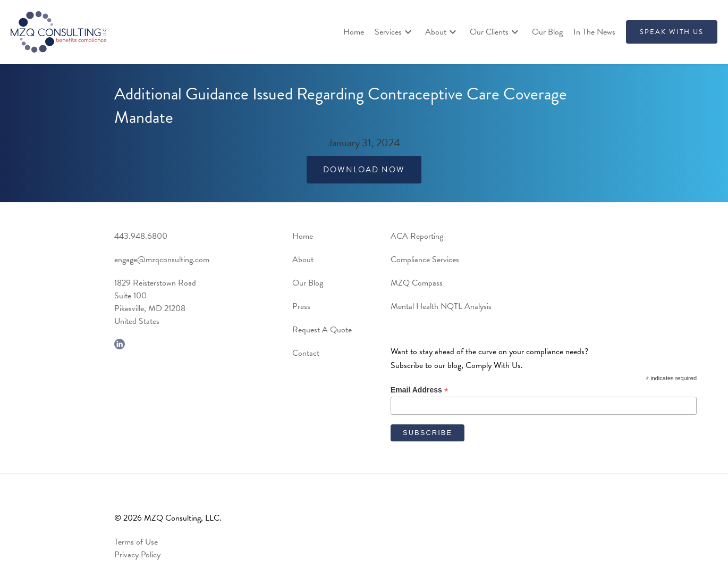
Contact (306, 353)
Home (354, 32)
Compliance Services (425, 260)
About (303, 260)
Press (301, 306)
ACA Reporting (417, 236)
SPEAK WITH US (672, 32)
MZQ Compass (417, 283)
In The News (594, 32)
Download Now (364, 170)
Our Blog (547, 32)
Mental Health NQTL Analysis (441, 306)
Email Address (420, 390)
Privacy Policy (137, 555)
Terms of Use (136, 542)
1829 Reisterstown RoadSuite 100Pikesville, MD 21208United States (155, 302)
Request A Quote (322, 330)
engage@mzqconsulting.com (162, 260)
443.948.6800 (141, 236)
